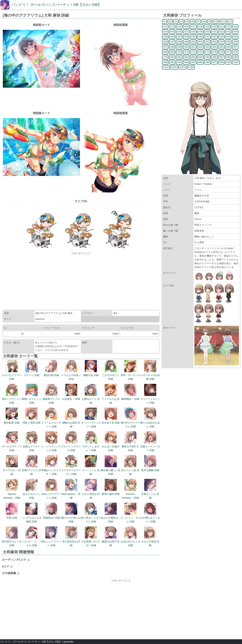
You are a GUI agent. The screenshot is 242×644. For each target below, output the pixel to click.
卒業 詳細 (12, 511)
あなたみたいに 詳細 (31, 489)
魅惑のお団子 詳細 (111, 537)
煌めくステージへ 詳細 (12, 394)
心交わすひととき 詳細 (130, 537)
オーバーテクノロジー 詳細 (91, 418)
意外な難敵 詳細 (150, 463)
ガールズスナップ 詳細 (12, 441)
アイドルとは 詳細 (111, 394)
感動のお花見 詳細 (71, 418)
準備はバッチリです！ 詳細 (51, 465)
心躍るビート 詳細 (91, 394)
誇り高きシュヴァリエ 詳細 (91, 513)
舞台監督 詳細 (12, 416)
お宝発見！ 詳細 (71, 392)
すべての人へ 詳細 (12, 465)
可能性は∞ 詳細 (51, 511)
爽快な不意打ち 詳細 (130, 441)
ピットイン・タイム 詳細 (130, 513)
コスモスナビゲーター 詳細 (71, 465)
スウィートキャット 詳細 (150, 394)
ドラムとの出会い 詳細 (71, 370)
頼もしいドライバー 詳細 (51, 537)
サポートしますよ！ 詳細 (91, 441)
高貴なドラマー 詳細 (31, 441)
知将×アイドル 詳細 (32, 465)
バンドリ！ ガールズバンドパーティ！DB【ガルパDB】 (56, 5)
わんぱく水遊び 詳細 (111, 441)
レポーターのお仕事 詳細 (150, 370)
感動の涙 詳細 (91, 368)
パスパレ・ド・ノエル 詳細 (32, 537)
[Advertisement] (81, 282)
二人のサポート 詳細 (111, 370)
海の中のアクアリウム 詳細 (130, 418)
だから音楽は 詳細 (91, 489)
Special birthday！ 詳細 (12, 489)
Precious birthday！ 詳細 (130, 489)
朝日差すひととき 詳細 (12, 537)
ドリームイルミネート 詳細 (51, 418)
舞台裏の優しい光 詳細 (111, 465)
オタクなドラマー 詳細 (12, 370)
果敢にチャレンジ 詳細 (32, 394)
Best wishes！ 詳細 (71, 489)
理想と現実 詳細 (32, 416)
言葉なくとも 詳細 (150, 489)
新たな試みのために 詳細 (150, 418)
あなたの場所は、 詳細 (111, 513)
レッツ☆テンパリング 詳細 (51, 441)
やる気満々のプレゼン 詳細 (91, 537)
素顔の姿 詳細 (51, 368)
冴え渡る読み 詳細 (71, 537)
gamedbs (69, 642)
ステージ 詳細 (32, 368)
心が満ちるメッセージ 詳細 (150, 513)
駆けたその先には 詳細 (71, 513)
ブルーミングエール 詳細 (71, 441)
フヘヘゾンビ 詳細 (91, 465)
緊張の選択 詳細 (111, 487)
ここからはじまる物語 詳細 (32, 513)
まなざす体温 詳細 (150, 537)
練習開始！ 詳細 (130, 392)
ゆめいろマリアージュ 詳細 (51, 489)
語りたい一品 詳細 (130, 465)
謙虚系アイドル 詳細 (51, 394)
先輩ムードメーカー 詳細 (150, 441)
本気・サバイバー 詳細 (130, 370)
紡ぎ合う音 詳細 (111, 416)
